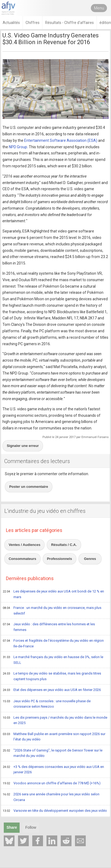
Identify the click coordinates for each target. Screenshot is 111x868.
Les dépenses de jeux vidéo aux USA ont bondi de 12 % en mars (53, 594)
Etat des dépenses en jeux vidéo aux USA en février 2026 (52, 690)
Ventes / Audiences (24, 545)
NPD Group (18, 147)
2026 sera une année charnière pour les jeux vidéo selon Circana (51, 797)
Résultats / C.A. (64, 545)
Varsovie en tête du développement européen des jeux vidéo (55, 811)
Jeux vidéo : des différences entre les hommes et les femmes (49, 627)
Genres (90, 559)
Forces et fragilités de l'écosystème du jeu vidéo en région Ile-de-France (53, 643)
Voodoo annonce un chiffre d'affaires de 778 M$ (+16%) (52, 784)
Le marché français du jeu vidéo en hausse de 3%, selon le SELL (53, 660)
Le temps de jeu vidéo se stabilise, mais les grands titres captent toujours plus (52, 676)
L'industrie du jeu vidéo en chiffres (45, 511)
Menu (99, 8)
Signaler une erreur (23, 446)
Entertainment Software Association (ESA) (61, 140)
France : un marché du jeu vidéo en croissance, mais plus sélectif (52, 610)
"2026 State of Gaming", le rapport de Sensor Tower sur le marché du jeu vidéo (53, 753)
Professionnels (60, 559)
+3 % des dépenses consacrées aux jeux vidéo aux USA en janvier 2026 (53, 769)
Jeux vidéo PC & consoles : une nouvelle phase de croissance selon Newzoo (47, 704)
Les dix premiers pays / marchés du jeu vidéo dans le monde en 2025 (55, 720)
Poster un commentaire (29, 487)
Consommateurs (22, 559)
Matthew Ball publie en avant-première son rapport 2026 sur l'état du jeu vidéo (54, 737)
